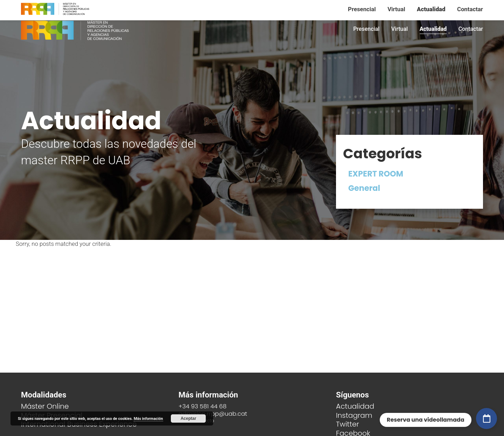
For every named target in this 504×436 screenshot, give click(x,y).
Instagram (354, 415)
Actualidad (433, 29)
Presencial (366, 29)
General (364, 188)
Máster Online (45, 406)
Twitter (348, 424)
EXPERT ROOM (376, 174)
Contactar (471, 29)
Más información (148, 419)
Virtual (400, 29)
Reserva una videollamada (426, 420)
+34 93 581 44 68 (202, 406)
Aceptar (188, 418)
